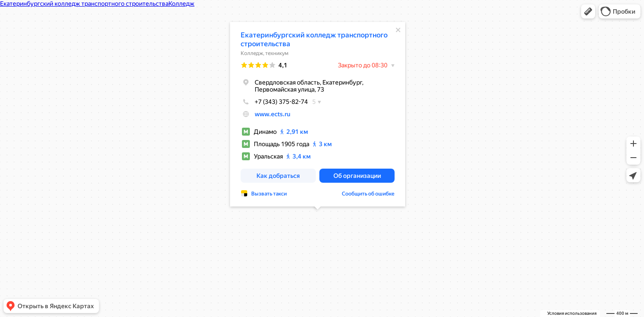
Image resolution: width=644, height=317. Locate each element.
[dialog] (318, 114)
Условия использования (572, 313)
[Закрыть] (398, 30)
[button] (588, 11)
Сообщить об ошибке (368, 194)
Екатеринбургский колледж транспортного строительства (314, 39)
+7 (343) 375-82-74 (274, 102)
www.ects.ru (273, 114)
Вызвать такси (269, 194)
